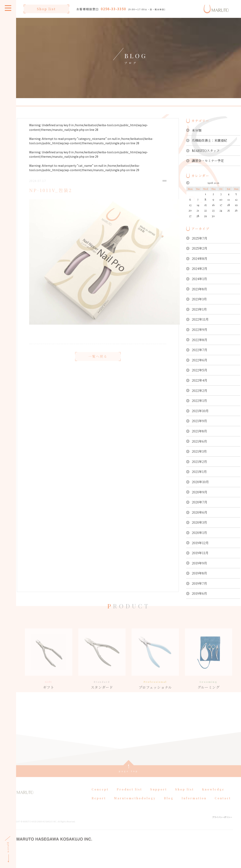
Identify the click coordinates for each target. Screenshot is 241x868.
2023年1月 (199, 309)
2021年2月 (199, 462)
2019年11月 (200, 553)
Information (194, 827)
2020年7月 (200, 502)
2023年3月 (199, 299)
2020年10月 (200, 482)
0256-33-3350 (113, 9)
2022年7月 (200, 350)
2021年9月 (199, 421)
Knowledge (213, 818)
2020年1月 (199, 533)
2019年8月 (199, 573)
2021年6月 (199, 441)
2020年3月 (199, 522)
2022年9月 (200, 330)
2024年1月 (199, 279)
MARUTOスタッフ (206, 151)
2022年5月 (200, 370)
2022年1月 (199, 401)
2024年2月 (200, 269)
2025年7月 (200, 238)
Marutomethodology (135, 827)
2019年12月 (200, 543)
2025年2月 (200, 248)
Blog (169, 827)
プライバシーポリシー (222, 846)
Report (99, 827)
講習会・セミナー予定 (208, 161)
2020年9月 (200, 492)
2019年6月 (199, 593)
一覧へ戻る (98, 363)
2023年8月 (199, 289)
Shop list (46, 9)
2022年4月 (200, 380)
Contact (223, 827)
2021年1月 (199, 472)
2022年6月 (200, 360)
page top (129, 800)
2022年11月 (200, 319)
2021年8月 (199, 431)
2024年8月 (200, 259)
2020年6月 (200, 512)
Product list (129, 818)
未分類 (197, 130)
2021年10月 (200, 411)
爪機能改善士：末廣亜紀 (209, 140)
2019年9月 (199, 563)
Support (159, 818)
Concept (100, 818)
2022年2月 (200, 391)
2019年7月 (199, 583)
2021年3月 (199, 451)
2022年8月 (200, 340)
